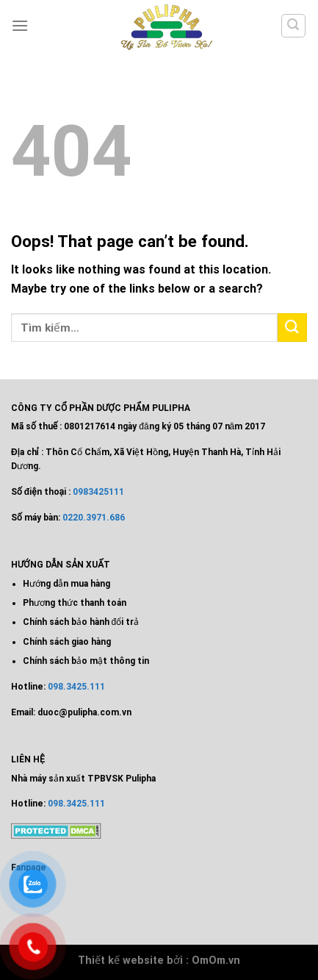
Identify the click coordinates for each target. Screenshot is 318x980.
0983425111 (98, 492)
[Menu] (20, 25)
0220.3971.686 (94, 518)
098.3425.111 (76, 687)
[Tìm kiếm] (294, 26)
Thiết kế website (121, 961)
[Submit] (292, 328)
